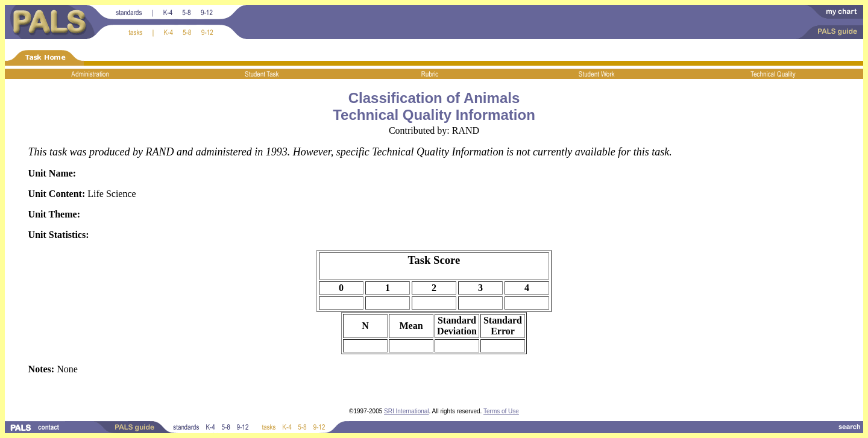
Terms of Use (501, 411)
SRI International (407, 411)
